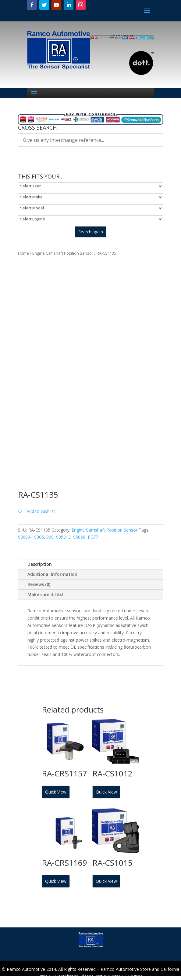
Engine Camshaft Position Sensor (63, 253)
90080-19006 (31, 537)
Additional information (52, 574)
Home (23, 253)
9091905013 (59, 537)
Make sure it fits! (45, 594)
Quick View (56, 792)
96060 (79, 537)
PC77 (93, 537)
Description (40, 564)
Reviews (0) (39, 584)
